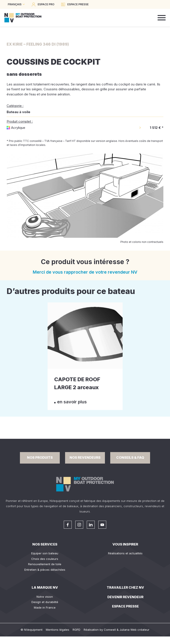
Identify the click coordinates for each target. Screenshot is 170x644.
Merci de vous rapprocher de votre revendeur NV (85, 272)
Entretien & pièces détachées (45, 570)
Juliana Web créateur (134, 630)
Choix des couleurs (45, 559)
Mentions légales (58, 630)
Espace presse (125, 606)
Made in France (45, 607)
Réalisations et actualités (125, 553)
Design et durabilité (45, 602)
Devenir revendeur (125, 597)
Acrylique (18, 128)
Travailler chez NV (125, 587)
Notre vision (45, 597)
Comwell (110, 630)
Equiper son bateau (45, 553)
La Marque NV (45, 587)
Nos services (45, 544)
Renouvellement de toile (45, 564)
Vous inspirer (125, 544)
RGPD (76, 630)
